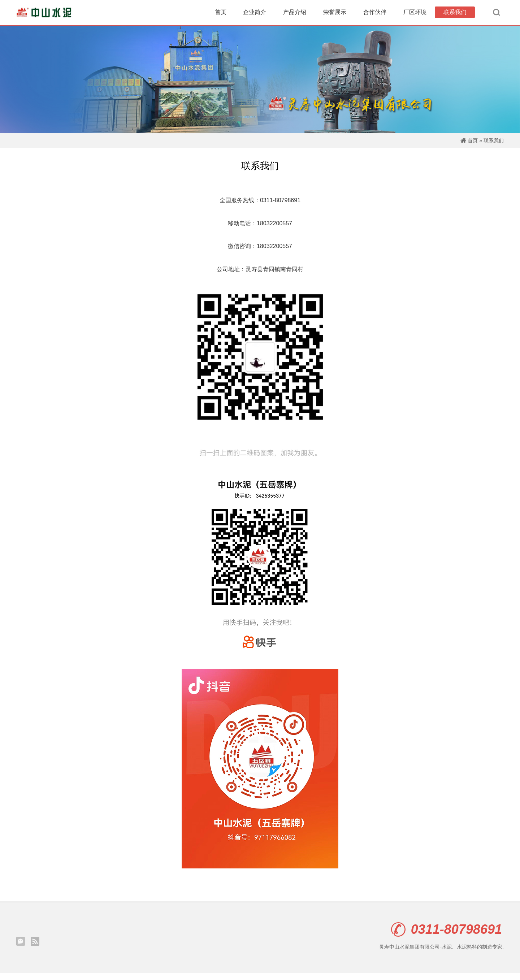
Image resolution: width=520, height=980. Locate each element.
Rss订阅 (35, 948)
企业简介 (255, 14)
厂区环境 (415, 14)
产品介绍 (295, 14)
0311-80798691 (447, 936)
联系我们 (455, 14)
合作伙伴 (375, 14)
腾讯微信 (21, 948)
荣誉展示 (335, 14)
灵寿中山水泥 (45, 14)
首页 (221, 14)
